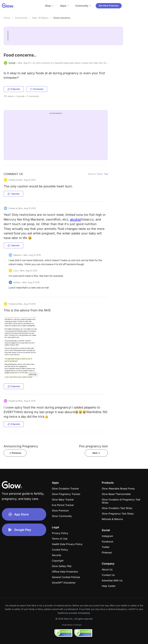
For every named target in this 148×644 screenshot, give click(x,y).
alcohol (75, 219)
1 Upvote (13, 194)
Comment (37, 89)
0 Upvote (14, 89)
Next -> (96, 453)
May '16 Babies (40, 18)
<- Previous (15, 453)
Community (21, 18)
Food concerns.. (62, 18)
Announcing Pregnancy (21, 446)
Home (7, 18)
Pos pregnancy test (93, 446)
